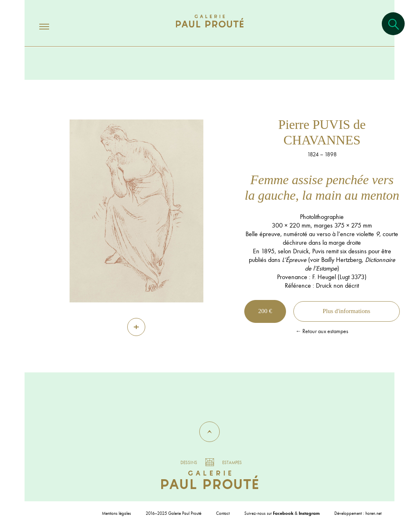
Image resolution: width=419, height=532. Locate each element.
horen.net (373, 513)
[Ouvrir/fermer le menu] (37, 26)
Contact (223, 513)
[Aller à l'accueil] (210, 29)
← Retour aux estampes (322, 331)
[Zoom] (136, 327)
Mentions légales (116, 513)
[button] (209, 432)
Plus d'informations (346, 311)
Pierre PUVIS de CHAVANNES (322, 132)
